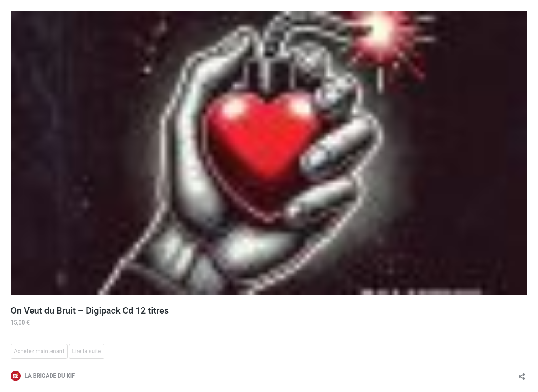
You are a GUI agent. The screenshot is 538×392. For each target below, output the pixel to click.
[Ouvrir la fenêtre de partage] (522, 374)
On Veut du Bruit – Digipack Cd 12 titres (90, 311)
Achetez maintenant (39, 351)
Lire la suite (86, 351)
